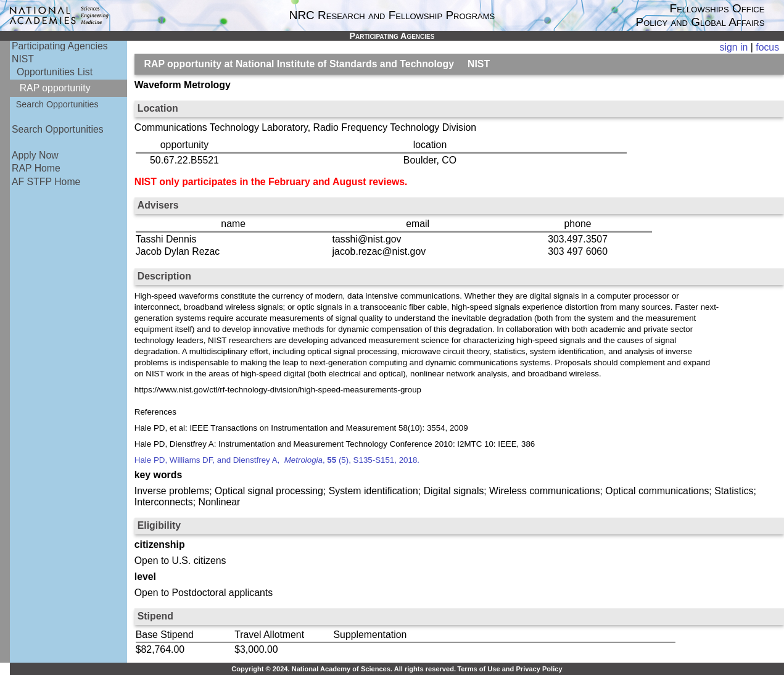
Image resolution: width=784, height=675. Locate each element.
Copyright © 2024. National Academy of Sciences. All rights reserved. (344, 669)
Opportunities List (55, 72)
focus (767, 47)
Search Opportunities (57, 104)
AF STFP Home (46, 182)
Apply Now (35, 155)
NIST (23, 59)
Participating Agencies (60, 46)
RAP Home (36, 168)
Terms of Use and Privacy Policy (510, 669)
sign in (734, 47)
